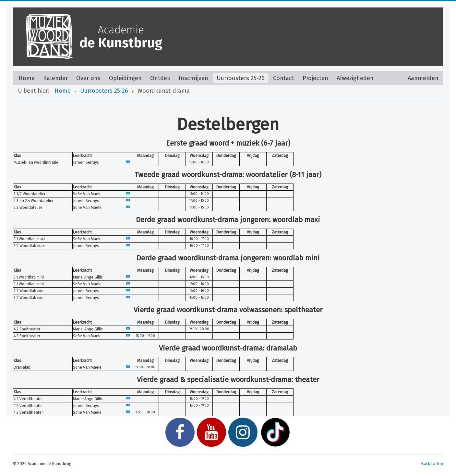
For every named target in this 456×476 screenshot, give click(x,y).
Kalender (55, 78)
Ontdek (160, 78)
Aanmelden (423, 78)
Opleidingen (125, 78)
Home (27, 78)
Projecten (315, 78)
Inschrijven (193, 78)
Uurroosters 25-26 (241, 78)
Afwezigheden (355, 78)
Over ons (88, 78)
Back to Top (432, 464)
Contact (284, 78)
